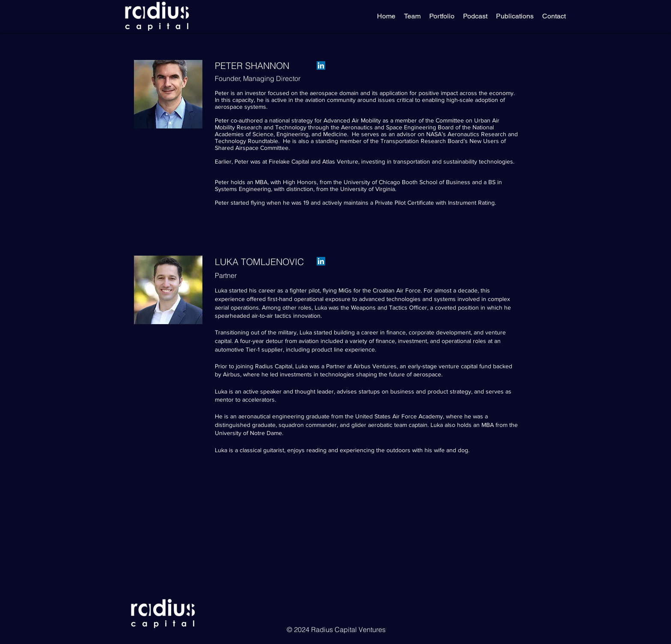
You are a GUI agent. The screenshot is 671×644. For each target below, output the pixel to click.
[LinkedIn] (321, 66)
